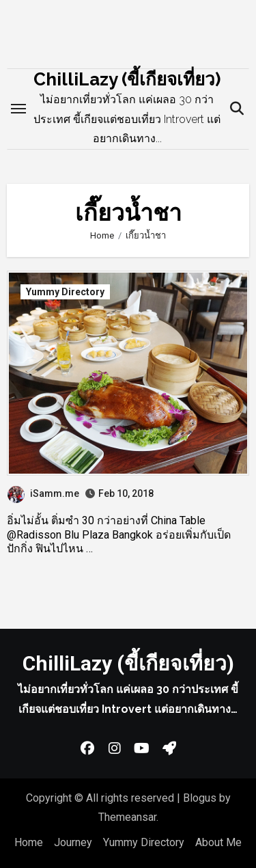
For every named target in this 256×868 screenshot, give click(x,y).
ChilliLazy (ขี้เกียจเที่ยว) (127, 79)
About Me (218, 842)
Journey (73, 842)
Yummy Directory (65, 292)
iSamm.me (43, 493)
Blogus (200, 798)
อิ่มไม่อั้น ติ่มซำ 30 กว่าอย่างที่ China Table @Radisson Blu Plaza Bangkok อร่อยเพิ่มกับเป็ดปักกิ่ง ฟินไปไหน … (119, 535)
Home (29, 842)
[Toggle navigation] (18, 109)
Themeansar (127, 817)
